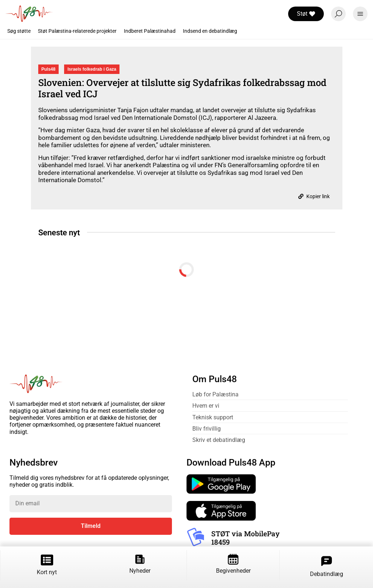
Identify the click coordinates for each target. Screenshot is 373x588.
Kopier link (314, 196)
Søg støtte (19, 31)
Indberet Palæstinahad (150, 31)
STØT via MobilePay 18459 (246, 538)
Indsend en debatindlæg (210, 31)
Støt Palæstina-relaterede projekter (77, 31)
